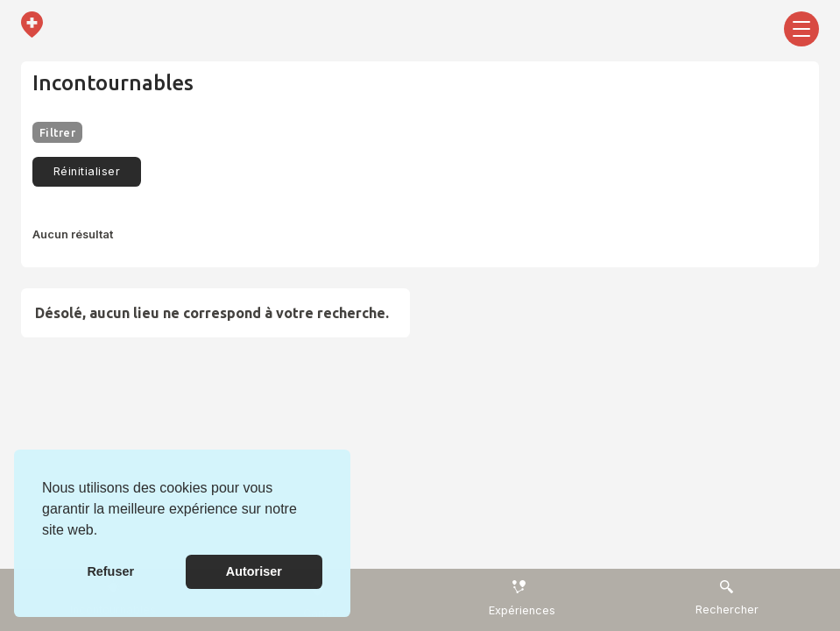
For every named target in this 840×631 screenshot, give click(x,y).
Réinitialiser (87, 171)
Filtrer (57, 132)
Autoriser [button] (254, 571)
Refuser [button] (110, 571)
